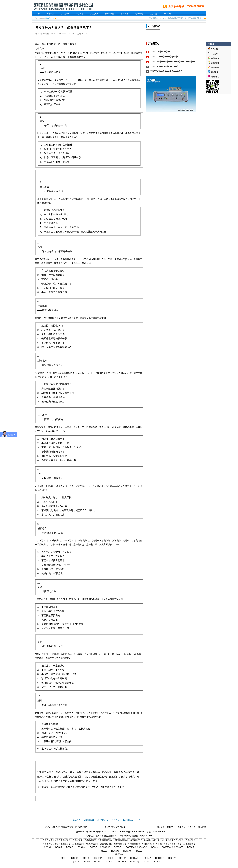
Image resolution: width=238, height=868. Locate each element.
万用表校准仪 (64, 844)
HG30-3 (85, 858)
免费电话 (213, 77)
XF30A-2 (110, 862)
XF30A (87, 862)
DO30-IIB (106, 847)
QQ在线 (213, 49)
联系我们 (168, 14)
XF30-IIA (145, 862)
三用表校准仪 (78, 844)
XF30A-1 (98, 862)
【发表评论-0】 (102, 820)
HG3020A (98, 858)
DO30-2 (59, 847)
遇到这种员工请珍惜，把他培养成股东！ (186, 18)
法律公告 (181, 827)
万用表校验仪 (176, 844)
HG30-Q (110, 858)
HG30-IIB (74, 858)
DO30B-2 (143, 847)
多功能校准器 (164, 840)
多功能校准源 (150, 840)
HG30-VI (172, 858)
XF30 (77, 862)
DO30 (48, 847)
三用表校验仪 (189, 844)
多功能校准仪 (148, 844)
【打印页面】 (116, 820)
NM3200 (127, 851)
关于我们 (51, 14)
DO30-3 (70, 847)
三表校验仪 (190, 840)
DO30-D (94, 847)
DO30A (154, 847)
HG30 (63, 858)
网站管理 (202, 827)
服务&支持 (109, 14)
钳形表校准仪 (92, 844)
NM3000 (104, 851)
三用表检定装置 (50, 840)
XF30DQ (134, 862)
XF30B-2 (158, 862)
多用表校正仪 (136, 840)
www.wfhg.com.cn (87, 832)
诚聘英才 (125, 14)
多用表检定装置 (121, 840)
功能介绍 (40, 53)
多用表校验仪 (134, 844)
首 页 (38, 14)
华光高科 (153, 18)
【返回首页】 (89, 820)
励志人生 (162, 18)
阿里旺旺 (215, 72)
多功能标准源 (90, 840)
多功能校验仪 (162, 844)
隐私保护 (171, 827)
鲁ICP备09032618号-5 (115, 827)
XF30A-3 (122, 862)
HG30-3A (122, 858)
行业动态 (139, 14)
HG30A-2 (134, 858)
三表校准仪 (77, 840)
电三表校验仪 (178, 840)
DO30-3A (82, 847)
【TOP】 (139, 820)
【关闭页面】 (128, 820)
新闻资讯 (65, 14)
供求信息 (154, 14)
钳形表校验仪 (106, 844)
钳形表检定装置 (105, 840)
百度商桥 (213, 67)
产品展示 (80, 14)
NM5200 (115, 851)
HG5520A (159, 858)
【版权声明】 (77, 820)
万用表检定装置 (50, 844)
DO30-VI (179, 847)
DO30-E (191, 847)
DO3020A (130, 847)
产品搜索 (94, 14)
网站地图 (161, 827)
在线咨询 (213, 58)
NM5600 (138, 851)
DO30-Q (118, 847)
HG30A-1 (147, 858)
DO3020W (166, 847)
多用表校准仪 (64, 840)
